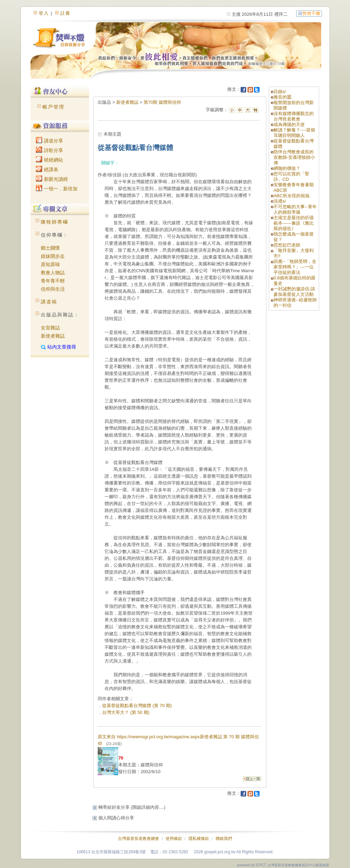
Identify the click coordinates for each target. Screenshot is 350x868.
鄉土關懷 (50, 248)
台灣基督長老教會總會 (138, 839)
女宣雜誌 (50, 328)
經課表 (47, 169)
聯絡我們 (224, 839)
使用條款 (174, 839)
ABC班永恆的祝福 (292, 196)
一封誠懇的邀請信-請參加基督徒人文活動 (294, 292)
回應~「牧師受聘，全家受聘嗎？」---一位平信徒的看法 (295, 267)
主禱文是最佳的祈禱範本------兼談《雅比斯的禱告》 (294, 223)
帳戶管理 (53, 107)
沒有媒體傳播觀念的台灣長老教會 (294, 116)
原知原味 (50, 264)
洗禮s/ (280, 201)
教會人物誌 (53, 273)
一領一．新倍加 (57, 189)
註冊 (65, 13)
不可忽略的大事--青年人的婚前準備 (295, 209)
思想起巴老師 (287, 245)
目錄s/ (280, 92)
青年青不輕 (53, 281)
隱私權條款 (199, 839)
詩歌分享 (49, 150)
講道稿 (49, 302)
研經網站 (49, 160)
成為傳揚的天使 (289, 124)
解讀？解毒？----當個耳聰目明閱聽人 (294, 133)
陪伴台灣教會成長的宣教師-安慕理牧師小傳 (294, 157)
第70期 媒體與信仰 (162, 102)
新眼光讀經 (52, 179)
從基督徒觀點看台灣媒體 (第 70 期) (137, 706)
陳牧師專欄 (55, 222)
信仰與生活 (53, 289)
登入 (44, 13)
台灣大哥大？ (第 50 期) (126, 712)
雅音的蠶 (282, 97)
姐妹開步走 (53, 256)
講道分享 (49, 141)
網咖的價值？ (287, 168)
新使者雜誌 (53, 336)
